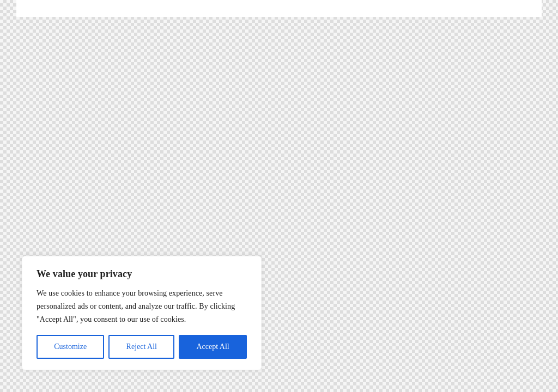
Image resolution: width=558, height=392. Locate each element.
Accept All (213, 347)
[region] (142, 313)
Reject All (142, 347)
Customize (70, 347)
